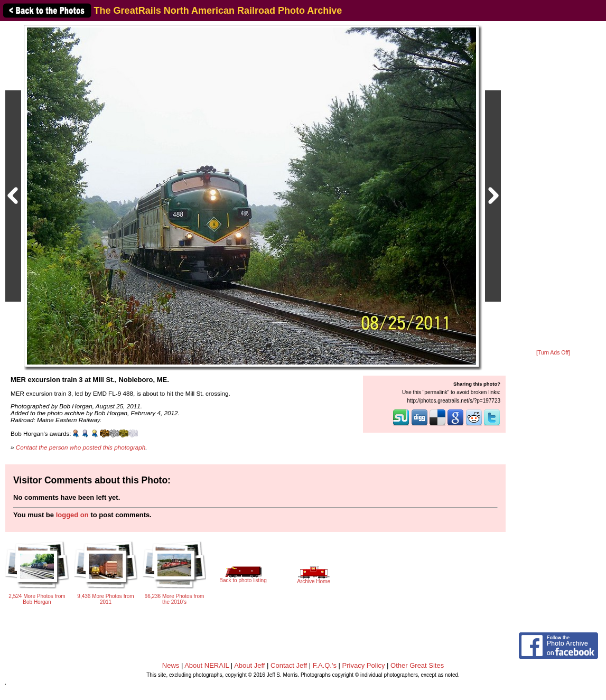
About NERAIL (207, 665)
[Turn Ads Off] (553, 353)
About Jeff (249, 665)
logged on (72, 515)
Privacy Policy (364, 665)
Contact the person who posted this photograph (81, 447)
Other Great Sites (417, 665)
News (171, 665)
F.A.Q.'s (325, 665)
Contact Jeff (289, 665)
